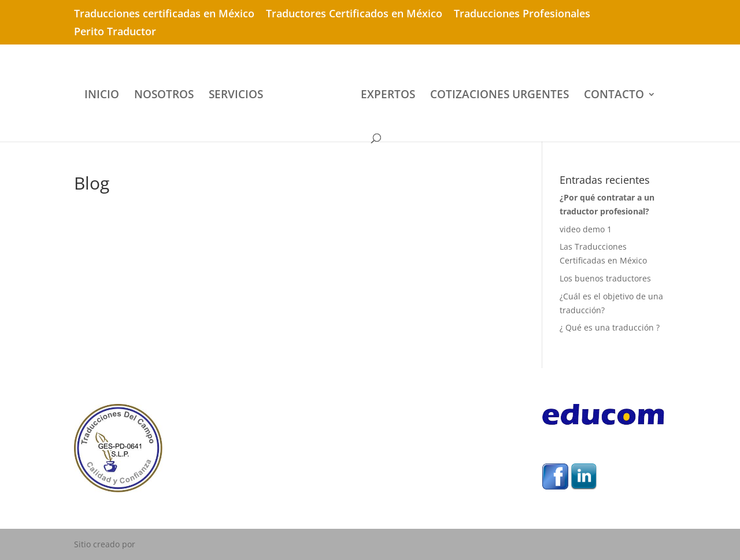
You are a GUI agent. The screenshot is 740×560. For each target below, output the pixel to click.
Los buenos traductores (605, 278)
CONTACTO (614, 96)
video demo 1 (586, 229)
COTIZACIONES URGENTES (499, 96)
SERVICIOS (236, 96)
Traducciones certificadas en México (164, 14)
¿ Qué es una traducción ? (610, 327)
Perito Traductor (115, 32)
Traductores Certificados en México (354, 14)
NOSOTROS (164, 96)
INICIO (102, 96)
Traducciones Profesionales (522, 14)
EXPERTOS (388, 96)
